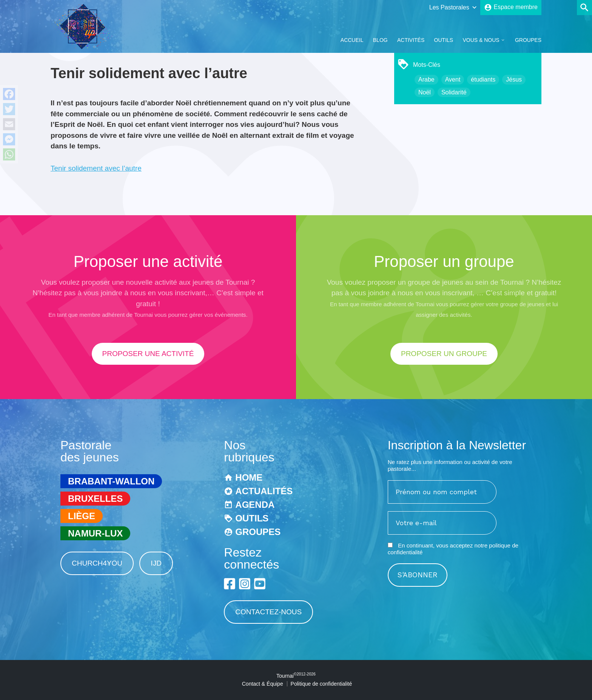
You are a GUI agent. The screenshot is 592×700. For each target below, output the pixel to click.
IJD (156, 563)
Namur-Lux (95, 533)
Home (249, 477)
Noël (425, 92)
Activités (411, 40)
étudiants (483, 79)
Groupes (528, 40)
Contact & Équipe (263, 684)
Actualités (264, 491)
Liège (82, 516)
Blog (380, 40)
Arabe (426, 79)
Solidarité (454, 92)
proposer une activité (148, 354)
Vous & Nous (481, 40)
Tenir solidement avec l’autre (96, 168)
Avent (453, 79)
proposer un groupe (444, 354)
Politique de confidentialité (321, 684)
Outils (444, 40)
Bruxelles (95, 499)
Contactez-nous (268, 612)
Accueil (352, 40)
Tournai (296, 676)
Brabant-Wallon (111, 481)
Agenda (255, 505)
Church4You (97, 563)
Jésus (514, 79)
